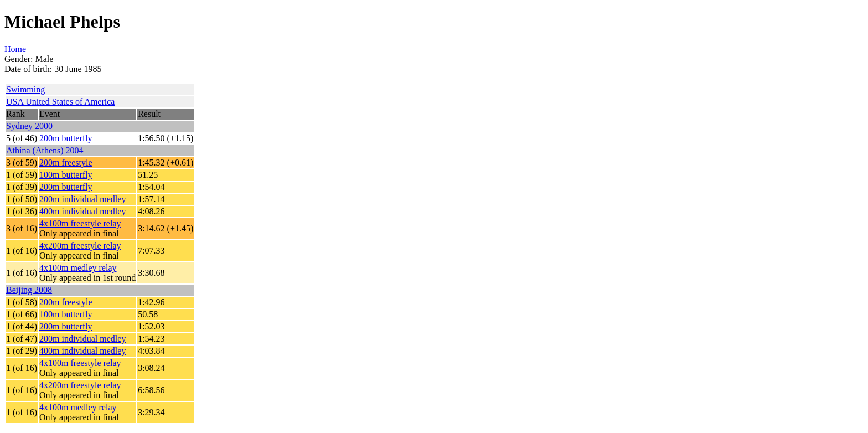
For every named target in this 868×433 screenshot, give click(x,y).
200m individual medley (82, 199)
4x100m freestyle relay (80, 223)
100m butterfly (66, 175)
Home (15, 49)
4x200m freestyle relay (80, 246)
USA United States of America (60, 102)
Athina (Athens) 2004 (45, 150)
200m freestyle (66, 163)
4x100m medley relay (78, 268)
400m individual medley (82, 211)
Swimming (25, 89)
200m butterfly (66, 138)
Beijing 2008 (29, 290)
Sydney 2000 (29, 126)
